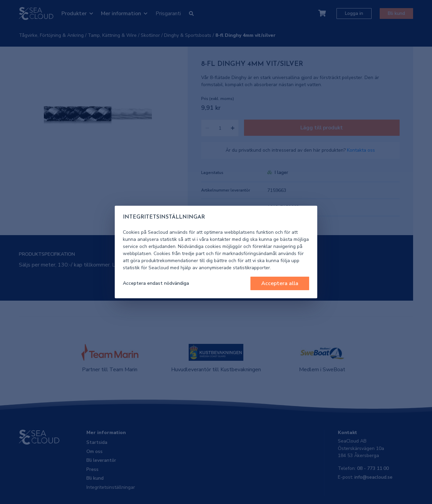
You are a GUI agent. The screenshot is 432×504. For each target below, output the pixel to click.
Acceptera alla (280, 283)
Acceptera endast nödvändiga (156, 283)
